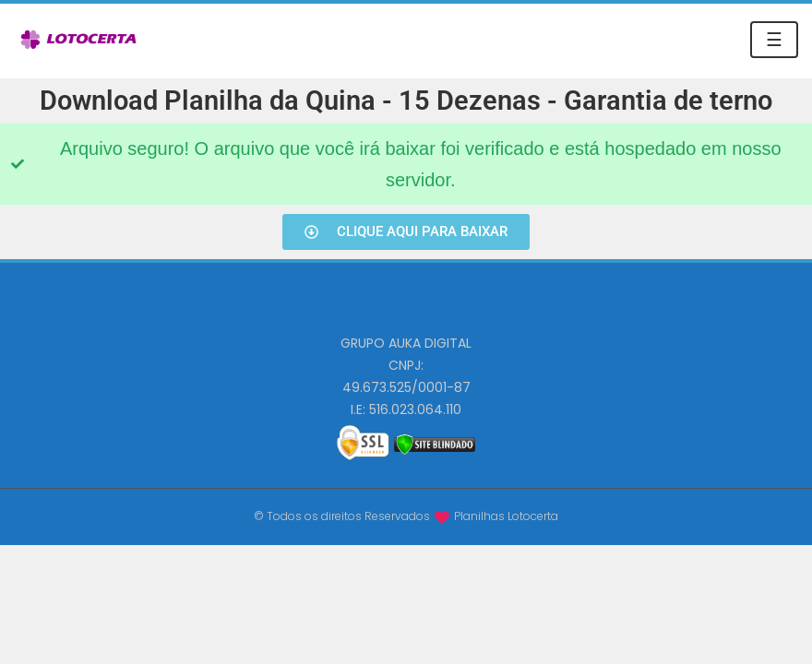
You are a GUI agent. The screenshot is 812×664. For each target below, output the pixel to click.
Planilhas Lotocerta (506, 516)
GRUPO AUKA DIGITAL (406, 343)
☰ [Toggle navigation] (774, 40)
